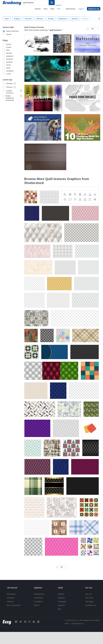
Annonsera (38, 598)
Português (62, 602)
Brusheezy (11, 594)
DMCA (37, 605)
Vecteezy (11, 598)
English (61, 594)
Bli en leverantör (14, 605)
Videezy (10, 602)
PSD (59, 9)
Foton (46, 9)
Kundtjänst (38, 602)
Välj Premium (71, 9)
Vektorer (38, 9)
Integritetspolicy (77, 624)
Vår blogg (89, 602)
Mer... (60, 609)
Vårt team (89, 598)
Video (52, 9)
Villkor (67, 624)
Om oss (89, 594)
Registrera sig (94, 9)
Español (61, 598)
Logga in (81, 9)
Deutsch (61, 605)
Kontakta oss (91, 605)
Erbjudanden (39, 594)
